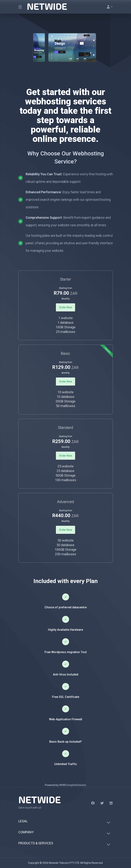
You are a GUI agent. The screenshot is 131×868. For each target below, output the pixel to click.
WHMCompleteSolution (73, 785)
